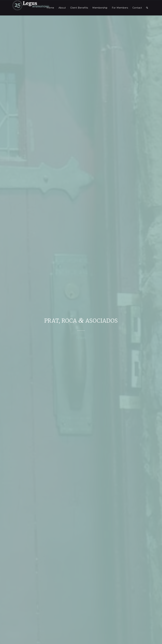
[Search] (147, 8)
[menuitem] (50, 8)
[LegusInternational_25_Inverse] (31, 8)
